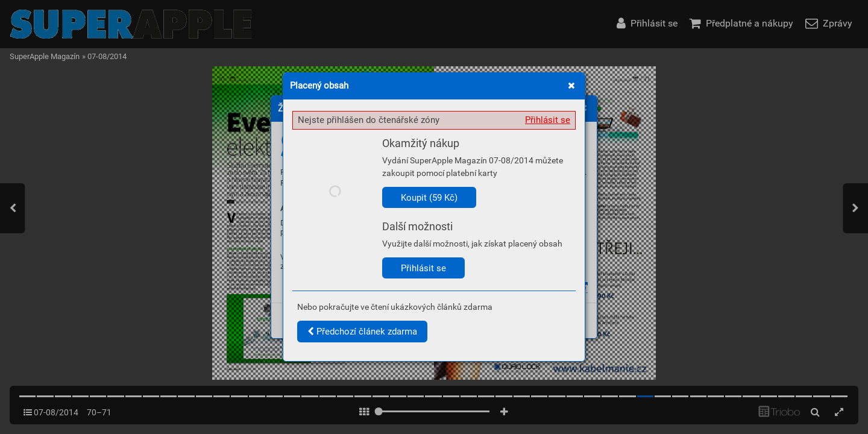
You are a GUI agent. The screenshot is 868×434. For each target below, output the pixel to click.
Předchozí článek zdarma (362, 332)
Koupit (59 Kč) (429, 198)
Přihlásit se (548, 120)
